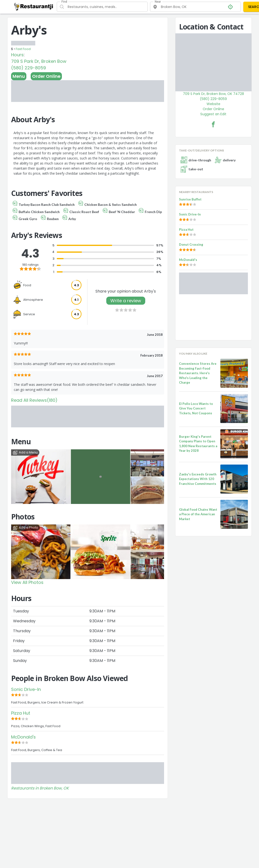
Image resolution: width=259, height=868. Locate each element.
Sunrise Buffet (190, 199)
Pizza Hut (21, 713)
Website (213, 104)
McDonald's (23, 737)
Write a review (126, 301)
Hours (17, 55)
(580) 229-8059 (29, 68)
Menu (19, 76)
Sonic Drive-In (26, 689)
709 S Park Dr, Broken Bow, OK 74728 (213, 94)
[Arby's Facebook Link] (213, 124)
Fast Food (23, 49)
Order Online (46, 76)
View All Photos (27, 582)
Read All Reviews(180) (34, 400)
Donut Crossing (191, 244)
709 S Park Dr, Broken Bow (39, 61)
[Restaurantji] (34, 7)
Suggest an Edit (213, 114)
